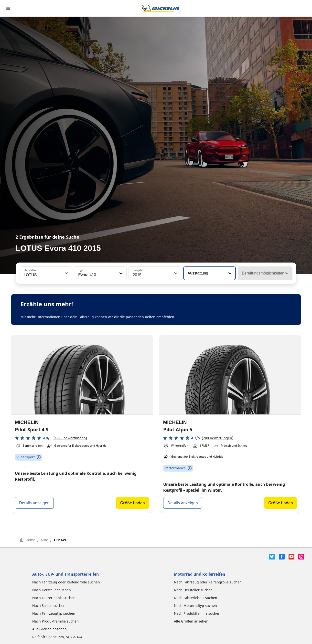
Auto (44, 540)
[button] (66, 273)
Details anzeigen (34, 503)
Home (27, 540)
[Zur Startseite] (161, 8)
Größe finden (133, 503)
